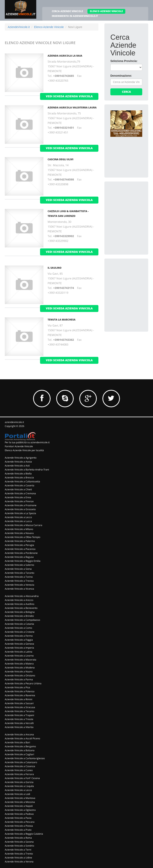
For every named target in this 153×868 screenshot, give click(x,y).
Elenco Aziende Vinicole (49, 27)
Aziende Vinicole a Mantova (20, 798)
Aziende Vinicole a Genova (19, 644)
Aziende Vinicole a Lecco (18, 517)
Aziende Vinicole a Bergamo (20, 746)
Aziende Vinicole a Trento (19, 854)
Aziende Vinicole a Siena (18, 569)
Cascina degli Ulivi (60, 159)
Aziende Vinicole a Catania (19, 624)
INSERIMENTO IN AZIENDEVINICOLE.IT (75, 16)
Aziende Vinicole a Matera (19, 664)
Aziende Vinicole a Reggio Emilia (23, 561)
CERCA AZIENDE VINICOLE (67, 11)
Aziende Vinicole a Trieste (19, 719)
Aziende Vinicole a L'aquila (19, 786)
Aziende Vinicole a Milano (19, 529)
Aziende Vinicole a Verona (19, 862)
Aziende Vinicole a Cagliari (19, 754)
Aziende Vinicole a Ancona (19, 734)
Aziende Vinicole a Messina (20, 802)
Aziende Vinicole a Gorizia (19, 782)
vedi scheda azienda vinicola (69, 96)
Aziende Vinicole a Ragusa (19, 557)
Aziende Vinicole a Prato (18, 830)
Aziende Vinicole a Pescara (20, 822)
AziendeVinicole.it (19, 27)
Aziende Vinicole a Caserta (20, 485)
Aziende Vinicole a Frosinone (21, 505)
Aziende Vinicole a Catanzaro (21, 762)
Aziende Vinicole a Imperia (19, 648)
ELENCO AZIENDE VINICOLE (106, 11)
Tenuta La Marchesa (62, 320)
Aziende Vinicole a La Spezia (20, 513)
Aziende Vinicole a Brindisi (19, 616)
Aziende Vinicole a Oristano (20, 675)
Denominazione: (121, 76)
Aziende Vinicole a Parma (19, 679)
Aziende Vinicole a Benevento (21, 608)
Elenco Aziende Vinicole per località (24, 450)
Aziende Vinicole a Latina (19, 652)
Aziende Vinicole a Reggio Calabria (24, 834)
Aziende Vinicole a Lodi (17, 794)
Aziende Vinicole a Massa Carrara (24, 525)
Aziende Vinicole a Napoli (19, 806)
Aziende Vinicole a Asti (17, 466)
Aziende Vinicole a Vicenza (19, 589)
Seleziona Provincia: (124, 61)
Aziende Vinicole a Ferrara (19, 774)
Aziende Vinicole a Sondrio (19, 846)
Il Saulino (55, 268)
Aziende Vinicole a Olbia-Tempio (23, 537)
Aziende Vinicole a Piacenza (20, 549)
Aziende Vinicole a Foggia (19, 640)
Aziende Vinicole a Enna (18, 497)
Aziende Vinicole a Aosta (18, 462)
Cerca (126, 92)
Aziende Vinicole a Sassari (19, 703)
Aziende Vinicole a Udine (18, 858)
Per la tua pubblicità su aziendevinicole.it (27, 442)
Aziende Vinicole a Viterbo (19, 727)
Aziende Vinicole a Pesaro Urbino (23, 683)
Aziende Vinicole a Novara (19, 533)
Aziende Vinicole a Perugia (19, 545)
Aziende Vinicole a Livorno (19, 656)
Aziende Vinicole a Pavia (18, 818)
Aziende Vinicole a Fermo (19, 636)
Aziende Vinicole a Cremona (20, 493)
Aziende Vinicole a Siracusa (20, 707)
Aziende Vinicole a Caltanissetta (22, 481)
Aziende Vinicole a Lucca (18, 521)
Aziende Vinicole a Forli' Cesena (22, 778)
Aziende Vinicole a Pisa (17, 687)
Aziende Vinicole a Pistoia (19, 826)
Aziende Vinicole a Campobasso (22, 620)
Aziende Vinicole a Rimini (19, 699)
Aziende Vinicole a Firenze (19, 501)
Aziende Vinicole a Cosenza (20, 766)
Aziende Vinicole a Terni (18, 850)
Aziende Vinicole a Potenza (20, 691)
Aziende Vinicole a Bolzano (20, 750)
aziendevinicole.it (14, 422)
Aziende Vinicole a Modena (20, 668)
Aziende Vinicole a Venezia (20, 585)
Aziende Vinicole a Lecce (18, 790)
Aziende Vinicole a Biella (18, 474)
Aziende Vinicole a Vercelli (19, 723)
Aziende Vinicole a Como (18, 628)
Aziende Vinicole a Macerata (21, 660)
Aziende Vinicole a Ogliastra (20, 810)
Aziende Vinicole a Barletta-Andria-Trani (27, 470)
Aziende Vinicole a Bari (17, 742)
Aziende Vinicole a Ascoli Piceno (22, 738)
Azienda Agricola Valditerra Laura (72, 108)
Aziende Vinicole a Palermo (20, 541)
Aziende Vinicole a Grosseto (20, 509)
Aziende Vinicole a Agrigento (21, 458)
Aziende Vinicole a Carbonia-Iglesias (25, 758)
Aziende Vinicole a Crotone (20, 632)
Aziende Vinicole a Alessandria (22, 596)
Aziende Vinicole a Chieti (18, 489)
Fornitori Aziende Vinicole (19, 446)
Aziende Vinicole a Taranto (20, 573)
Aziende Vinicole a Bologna (20, 612)
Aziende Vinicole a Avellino (20, 604)
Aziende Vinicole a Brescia (19, 477)
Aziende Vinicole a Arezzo (19, 600)
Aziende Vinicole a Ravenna (20, 695)
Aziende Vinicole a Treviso (19, 581)
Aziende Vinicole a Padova (19, 814)
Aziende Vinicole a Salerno (19, 565)
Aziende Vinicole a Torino (19, 577)
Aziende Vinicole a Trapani (19, 715)
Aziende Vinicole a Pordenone (21, 553)
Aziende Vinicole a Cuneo (19, 770)
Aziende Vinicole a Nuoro (19, 672)
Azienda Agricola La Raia (65, 56)
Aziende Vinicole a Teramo (20, 711)
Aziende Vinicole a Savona (19, 842)
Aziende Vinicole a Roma (18, 838)
